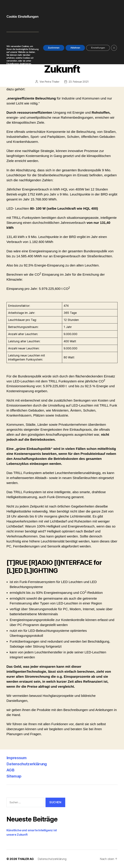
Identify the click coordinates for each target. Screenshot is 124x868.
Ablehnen (75, 48)
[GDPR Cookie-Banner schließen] (114, 48)
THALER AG (26, 859)
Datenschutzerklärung (27, 764)
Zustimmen (54, 48)
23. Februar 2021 (79, 82)
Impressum (16, 758)
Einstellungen (13, 64)
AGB (10, 770)
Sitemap (14, 776)
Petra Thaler (52, 82)
